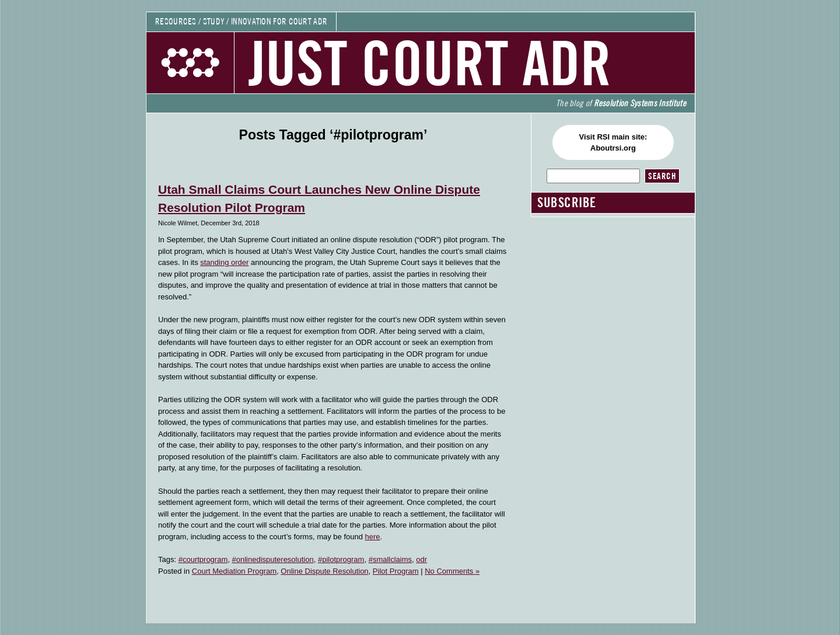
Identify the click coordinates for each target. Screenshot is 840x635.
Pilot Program (396, 571)
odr (421, 559)
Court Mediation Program (234, 571)
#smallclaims (390, 559)
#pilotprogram (341, 559)
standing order (224, 262)
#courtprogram (203, 559)
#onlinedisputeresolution (272, 559)
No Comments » (452, 571)
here (373, 537)
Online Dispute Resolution (324, 571)
